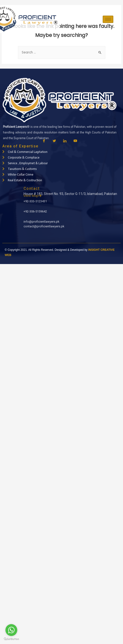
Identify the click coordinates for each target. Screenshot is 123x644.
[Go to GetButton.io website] (11, 639)
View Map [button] (98, 196)
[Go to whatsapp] (11, 630)
